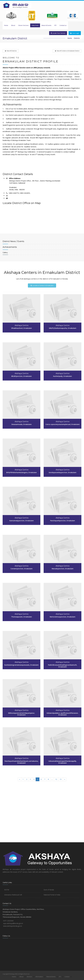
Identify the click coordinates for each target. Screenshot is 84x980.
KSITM (7, 890)
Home (6, 25)
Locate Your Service (58, 33)
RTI (55, 25)
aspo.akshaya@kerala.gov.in (13, 923)
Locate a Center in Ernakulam (42, 285)
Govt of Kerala (49, 890)
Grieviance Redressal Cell (13, 895)
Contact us (63, 25)
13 (61, 779)
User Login (75, 33)
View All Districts (11, 51)
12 (56, 779)
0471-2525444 (8, 921)
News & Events (46, 25)
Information (39, 977)
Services (29, 977)
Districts (77, 38)
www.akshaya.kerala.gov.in (13, 926)
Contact (67, 977)
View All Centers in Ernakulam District (67, 51)
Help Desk (35, 25)
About (13, 25)
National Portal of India (52, 895)
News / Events (13, 241)
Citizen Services (23, 25)
